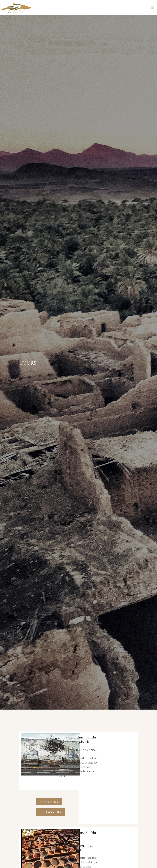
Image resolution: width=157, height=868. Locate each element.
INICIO (25, 357)
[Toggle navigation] (152, 8)
